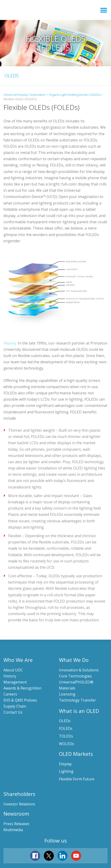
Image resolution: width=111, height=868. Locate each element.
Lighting (66, 771)
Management (15, 682)
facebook (35, 856)
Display (65, 764)
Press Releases (16, 824)
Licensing (67, 694)
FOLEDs (66, 728)
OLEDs (65, 721)
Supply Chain (15, 706)
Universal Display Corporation (46, 10)
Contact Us (13, 712)
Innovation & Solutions (79, 670)
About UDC (13, 670)
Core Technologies (75, 676)
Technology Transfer (77, 700)
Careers (10, 694)
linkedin (62, 856)
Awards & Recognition (22, 688)
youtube (76, 856)
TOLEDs (66, 736)
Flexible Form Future (77, 779)
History (10, 676)
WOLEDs (66, 744)
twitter (49, 856)
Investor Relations (19, 804)
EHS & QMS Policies (20, 700)
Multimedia (13, 830)
